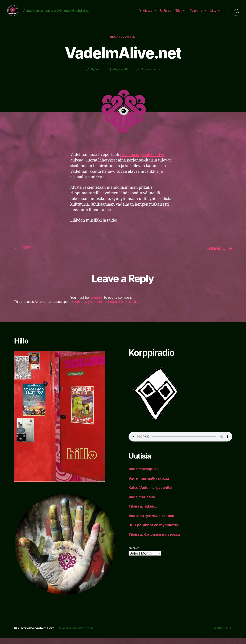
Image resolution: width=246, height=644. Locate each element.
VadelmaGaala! (142, 503)
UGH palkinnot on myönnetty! (155, 531)
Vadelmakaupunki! (146, 475)
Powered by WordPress (77, 634)
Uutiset (165, 13)
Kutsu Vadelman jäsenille (152, 493)
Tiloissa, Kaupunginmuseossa (156, 540)
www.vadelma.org (41, 634)
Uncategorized (123, 43)
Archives (134, 554)
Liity (213, 13)
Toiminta (196, 13)
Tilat (178, 13)
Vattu (98, 75)
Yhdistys (146, 13)
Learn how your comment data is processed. (104, 307)
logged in (96, 303)
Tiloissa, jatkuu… (144, 512)
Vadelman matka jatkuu (150, 484)
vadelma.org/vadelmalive (143, 160)
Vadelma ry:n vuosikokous (153, 521)
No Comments (151, 75)
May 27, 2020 (121, 75)
